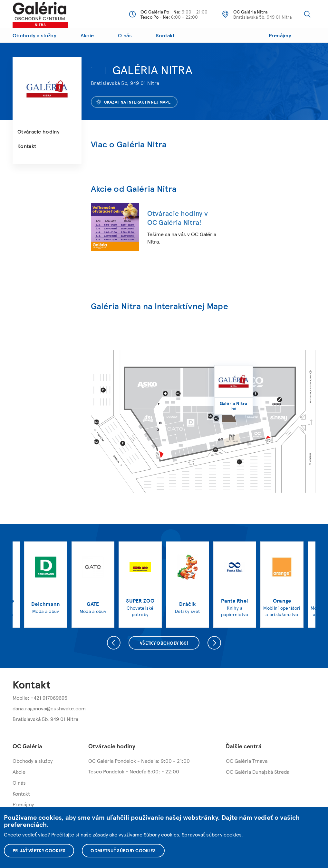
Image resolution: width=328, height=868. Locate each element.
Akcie (87, 35)
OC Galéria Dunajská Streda (258, 772)
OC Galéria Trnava (247, 761)
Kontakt (165, 35)
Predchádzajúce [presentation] (114, 643)
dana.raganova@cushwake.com (49, 708)
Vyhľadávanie (307, 14)
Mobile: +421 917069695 (40, 698)
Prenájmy (280, 35)
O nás (125, 35)
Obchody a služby (34, 35)
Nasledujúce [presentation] (214, 643)
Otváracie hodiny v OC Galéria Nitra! (178, 218)
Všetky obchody (164, 643)
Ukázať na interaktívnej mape (133, 102)
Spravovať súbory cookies (212, 834)
